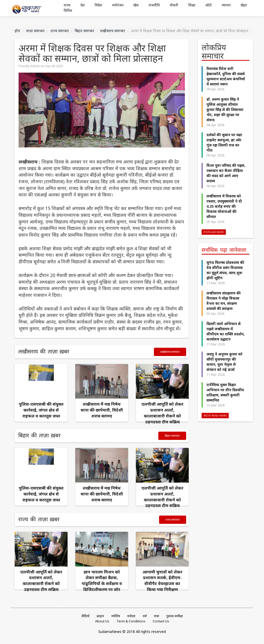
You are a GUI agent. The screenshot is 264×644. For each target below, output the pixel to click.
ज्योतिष (115, 616)
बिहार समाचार (84, 31)
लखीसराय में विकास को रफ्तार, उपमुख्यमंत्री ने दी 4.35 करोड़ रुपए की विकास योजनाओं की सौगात (224, 206)
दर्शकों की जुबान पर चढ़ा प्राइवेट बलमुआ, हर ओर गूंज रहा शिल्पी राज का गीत (224, 142)
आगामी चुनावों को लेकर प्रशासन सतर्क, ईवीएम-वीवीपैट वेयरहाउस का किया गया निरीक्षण (162, 581)
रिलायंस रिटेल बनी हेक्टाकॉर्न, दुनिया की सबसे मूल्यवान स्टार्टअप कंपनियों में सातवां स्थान (226, 76)
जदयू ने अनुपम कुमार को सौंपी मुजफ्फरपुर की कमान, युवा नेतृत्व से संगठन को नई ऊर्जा (224, 362)
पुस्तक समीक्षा (175, 616)
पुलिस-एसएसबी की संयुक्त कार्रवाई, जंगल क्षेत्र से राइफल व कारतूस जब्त (41, 410)
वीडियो (85, 616)
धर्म (145, 616)
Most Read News (215, 416)
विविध (68, 11)
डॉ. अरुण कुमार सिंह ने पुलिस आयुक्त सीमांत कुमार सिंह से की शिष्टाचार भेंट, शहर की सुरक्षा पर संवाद (225, 110)
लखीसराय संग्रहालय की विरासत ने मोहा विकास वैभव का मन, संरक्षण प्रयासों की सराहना (224, 301)
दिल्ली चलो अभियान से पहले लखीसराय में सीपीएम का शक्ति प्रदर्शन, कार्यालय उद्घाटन (226, 331)
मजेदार (131, 616)
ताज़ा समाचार (35, 31)
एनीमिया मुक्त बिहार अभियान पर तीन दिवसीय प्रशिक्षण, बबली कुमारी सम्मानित (225, 392)
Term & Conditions (131, 621)
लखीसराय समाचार (113, 31)
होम (17, 31)
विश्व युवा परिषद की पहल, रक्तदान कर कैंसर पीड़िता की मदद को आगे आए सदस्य (226, 173)
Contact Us (161, 621)
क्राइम (100, 616)
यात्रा (156, 616)
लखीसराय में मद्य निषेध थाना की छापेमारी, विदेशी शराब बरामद (102, 410)
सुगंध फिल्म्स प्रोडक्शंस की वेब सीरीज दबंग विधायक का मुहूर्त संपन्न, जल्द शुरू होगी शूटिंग (225, 270)
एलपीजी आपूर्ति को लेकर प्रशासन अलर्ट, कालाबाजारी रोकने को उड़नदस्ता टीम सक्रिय (162, 413)
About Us (102, 621)
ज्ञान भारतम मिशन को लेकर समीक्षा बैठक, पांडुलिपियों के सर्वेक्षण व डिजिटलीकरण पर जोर (102, 581)
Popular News (214, 232)
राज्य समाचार (60, 31)
